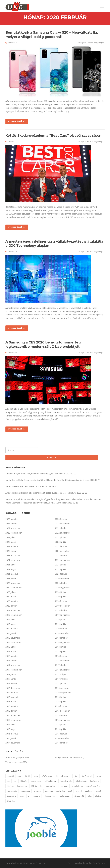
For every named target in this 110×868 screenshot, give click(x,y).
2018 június (60, 647)
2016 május (11, 702)
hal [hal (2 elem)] (15, 781)
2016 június (60, 697)
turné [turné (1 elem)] (22, 796)
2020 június (60, 592)
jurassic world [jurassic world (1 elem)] (66, 781)
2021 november (13, 556)
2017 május (60, 675)
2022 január (11, 551)
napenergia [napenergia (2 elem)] (12, 791)
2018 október (61, 638)
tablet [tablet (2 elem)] (98, 791)
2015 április (60, 729)
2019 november (13, 611)
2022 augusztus (62, 533)
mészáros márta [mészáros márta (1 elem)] (94, 786)
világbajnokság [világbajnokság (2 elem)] (50, 796)
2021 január (11, 579)
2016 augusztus (13, 697)
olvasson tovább (17, 121)
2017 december (62, 661)
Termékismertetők (14, 762)
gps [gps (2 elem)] (9, 781)
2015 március (12, 734)
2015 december (62, 711)
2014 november (13, 743)
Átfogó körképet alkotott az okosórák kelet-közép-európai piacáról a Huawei (41, 493)
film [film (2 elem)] (76, 776)
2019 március (12, 629)
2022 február (61, 547)
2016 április (60, 702)
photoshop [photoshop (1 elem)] (25, 791)
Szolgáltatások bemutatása (68, 758)
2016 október (12, 693)
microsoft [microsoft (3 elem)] (64, 786)
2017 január (61, 684)
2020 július (10, 592)
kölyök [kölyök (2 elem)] (34, 786)
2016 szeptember (63, 693)
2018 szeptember (14, 643)
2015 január (11, 739)
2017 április (11, 679)
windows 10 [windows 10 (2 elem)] (79, 796)
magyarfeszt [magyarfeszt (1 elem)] (51, 786)
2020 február (61, 602)
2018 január (11, 661)
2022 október (61, 528)
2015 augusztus (62, 720)
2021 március (12, 574)
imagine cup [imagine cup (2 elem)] (36, 781)
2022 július (10, 538)
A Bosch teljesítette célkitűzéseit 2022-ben (25, 487)
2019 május (11, 624)
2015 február (61, 734)
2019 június (60, 620)
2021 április (60, 570)
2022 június (60, 538)
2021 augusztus (62, 561)
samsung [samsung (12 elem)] (49, 791)
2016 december (13, 688)
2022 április (60, 542)
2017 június (11, 675)
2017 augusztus (62, 670)
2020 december (62, 579)
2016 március (12, 707)
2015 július (10, 725)
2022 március (12, 547)
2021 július (10, 565)
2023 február (61, 519)
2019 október (61, 611)
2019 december (62, 606)
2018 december (62, 634)
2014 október (61, 743)
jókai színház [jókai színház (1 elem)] (81, 781)
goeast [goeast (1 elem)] (99, 776)
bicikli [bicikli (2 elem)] (28, 776)
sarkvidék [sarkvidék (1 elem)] (61, 791)
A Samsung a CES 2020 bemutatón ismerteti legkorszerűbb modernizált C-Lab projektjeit (43, 345)
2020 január (11, 606)
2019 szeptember (14, 615)
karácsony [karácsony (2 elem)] (95, 781)
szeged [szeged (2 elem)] (79, 791)
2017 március (61, 679)
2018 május (11, 652)
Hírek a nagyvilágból (96, 43)
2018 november (13, 638)
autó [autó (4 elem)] (19, 776)
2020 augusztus (62, 588)
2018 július (10, 647)
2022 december (62, 524)
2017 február (12, 684)
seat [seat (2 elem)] (70, 791)
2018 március (12, 656)
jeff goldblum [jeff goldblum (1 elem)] (51, 781)
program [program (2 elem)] (37, 791)
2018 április (60, 652)
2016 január (11, 711)
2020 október (61, 583)
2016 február (61, 707)
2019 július (10, 620)
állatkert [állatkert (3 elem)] (99, 796)
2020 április (60, 597)
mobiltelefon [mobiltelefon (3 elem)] (77, 786)
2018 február (61, 656)
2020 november (13, 583)
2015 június (60, 725)
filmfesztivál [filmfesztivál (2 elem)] (87, 776)
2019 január (11, 634)
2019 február (61, 629)
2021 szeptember (14, 561)
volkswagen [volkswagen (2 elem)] (65, 796)
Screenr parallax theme (78, 863)
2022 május (11, 542)
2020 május (11, 597)
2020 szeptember (14, 588)
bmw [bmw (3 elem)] (36, 776)
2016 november (62, 688)
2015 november (13, 716)
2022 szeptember (14, 533)
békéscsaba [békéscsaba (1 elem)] (47, 776)
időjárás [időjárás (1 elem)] (23, 781)
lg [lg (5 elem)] (41, 786)
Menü (102, 6)
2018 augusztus (62, 643)
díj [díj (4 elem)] (57, 776)
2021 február (61, 574)
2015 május (11, 729)
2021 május (11, 570)
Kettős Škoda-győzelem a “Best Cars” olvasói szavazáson (53, 136)
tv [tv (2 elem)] (29, 796)
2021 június (60, 565)
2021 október (61, 556)
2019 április (60, 624)
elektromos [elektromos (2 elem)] (66, 776)
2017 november (13, 665)
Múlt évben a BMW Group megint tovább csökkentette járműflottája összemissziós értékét (47, 480)
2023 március (12, 519)
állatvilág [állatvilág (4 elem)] (11, 801)
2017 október (61, 665)
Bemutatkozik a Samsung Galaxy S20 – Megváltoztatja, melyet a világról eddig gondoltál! (52, 35)
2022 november (13, 528)
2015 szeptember (14, 720)
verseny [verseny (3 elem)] (37, 796)
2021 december (62, 551)
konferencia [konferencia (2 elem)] (22, 786)
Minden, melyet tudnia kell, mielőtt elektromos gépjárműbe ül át (35, 474)
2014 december (62, 739)
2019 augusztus (62, 615)
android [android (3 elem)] (10, 776)
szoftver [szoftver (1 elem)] (89, 791)
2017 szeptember (14, 670)
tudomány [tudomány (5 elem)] (11, 796)
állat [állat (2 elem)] (90, 796)
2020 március (12, 602)
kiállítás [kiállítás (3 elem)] (10, 786)
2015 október (61, 716)
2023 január (11, 524)
